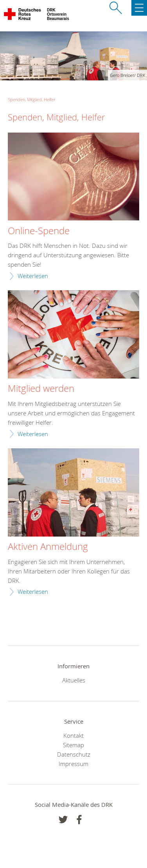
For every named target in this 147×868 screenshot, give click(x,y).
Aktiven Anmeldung (48, 547)
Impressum (73, 764)
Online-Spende (39, 231)
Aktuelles (74, 680)
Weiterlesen (33, 276)
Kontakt (73, 735)
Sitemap (73, 745)
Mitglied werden (41, 389)
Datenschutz (74, 754)
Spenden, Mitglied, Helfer (31, 99)
